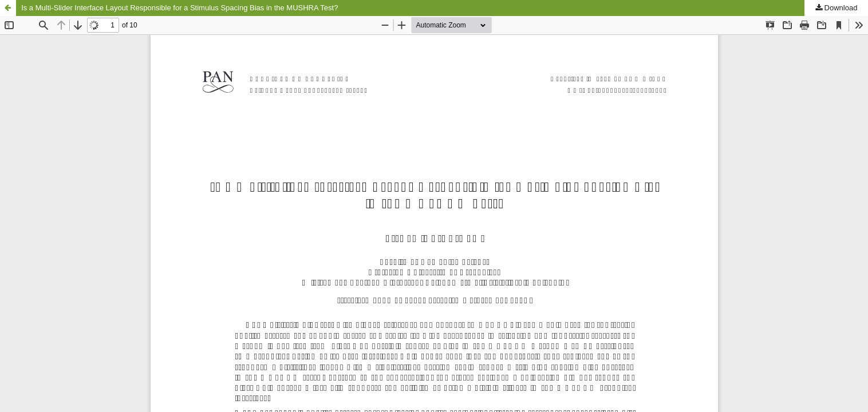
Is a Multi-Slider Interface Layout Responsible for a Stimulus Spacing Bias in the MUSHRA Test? (179, 8)
